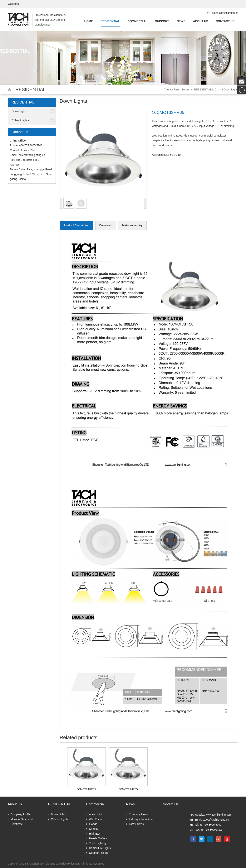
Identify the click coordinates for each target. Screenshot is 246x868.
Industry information (139, 819)
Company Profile (19, 814)
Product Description (76, 225)
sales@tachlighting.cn (32, 155)
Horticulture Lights (98, 848)
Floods (92, 824)
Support (162, 21)
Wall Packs (94, 819)
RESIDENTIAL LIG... (206, 89)
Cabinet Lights (20, 120)
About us (200, 21)
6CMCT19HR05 (128, 789)
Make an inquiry (132, 225)
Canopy (92, 829)
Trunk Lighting (96, 843)
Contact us (225, 21)
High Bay (93, 834)
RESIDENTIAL (110, 21)
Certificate (15, 824)
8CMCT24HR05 (86, 789)
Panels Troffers (97, 838)
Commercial (138, 21)
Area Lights (94, 814)
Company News (137, 814)
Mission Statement (20, 819)
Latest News (135, 824)
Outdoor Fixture (97, 853)
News (181, 21)
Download (106, 225)
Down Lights (231, 89)
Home (89, 21)
